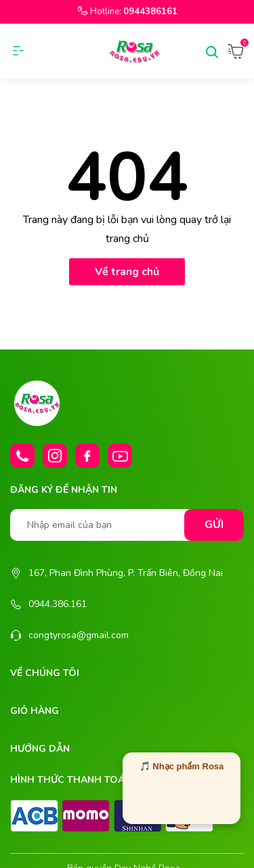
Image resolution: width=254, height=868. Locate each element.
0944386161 (150, 11)
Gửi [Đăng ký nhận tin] (214, 525)
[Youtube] (120, 456)
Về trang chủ (127, 272)
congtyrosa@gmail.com (79, 635)
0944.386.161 (58, 604)
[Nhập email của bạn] (127, 525)
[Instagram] (55, 456)
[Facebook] (87, 456)
